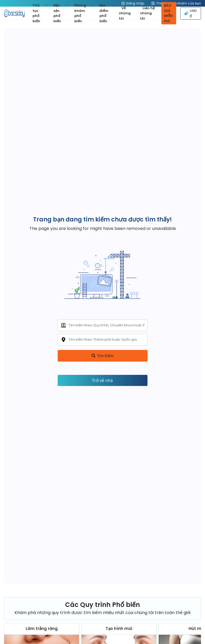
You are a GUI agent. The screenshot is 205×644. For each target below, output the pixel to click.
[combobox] (103, 325)
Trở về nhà (102, 380)
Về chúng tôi (125, 13)
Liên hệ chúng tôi (147, 13)
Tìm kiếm (102, 356)
